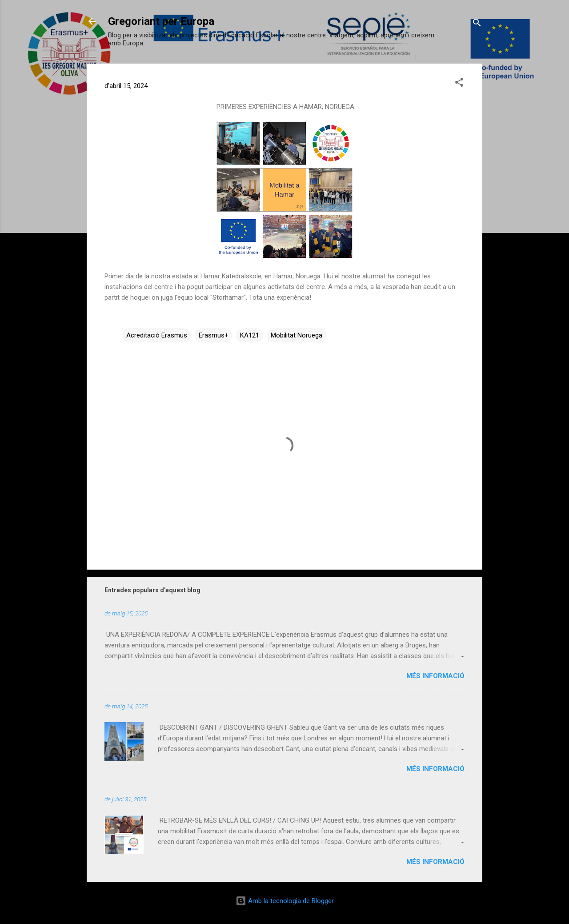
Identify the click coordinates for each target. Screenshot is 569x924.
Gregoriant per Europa (161, 21)
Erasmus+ (214, 335)
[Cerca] (477, 24)
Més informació (435, 676)
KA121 (250, 335)
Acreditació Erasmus (157, 335)
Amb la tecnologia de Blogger (285, 901)
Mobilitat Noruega (297, 335)
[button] (459, 84)
